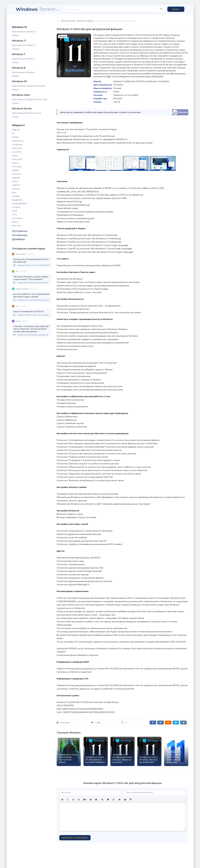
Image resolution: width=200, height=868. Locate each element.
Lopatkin (16, 196)
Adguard (16, 130)
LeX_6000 (17, 152)
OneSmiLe (17, 174)
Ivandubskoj (17, 145)
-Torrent (38, 9)
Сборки (15, 35)
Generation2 (17, 218)
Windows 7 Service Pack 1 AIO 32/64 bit (32, 265)
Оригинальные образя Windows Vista (29, 99)
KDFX (14, 211)
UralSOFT (16, 185)
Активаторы (20, 235)
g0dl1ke (15, 170)
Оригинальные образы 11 (24, 45)
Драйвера (18, 239)
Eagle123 (16, 178)
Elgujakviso (17, 200)
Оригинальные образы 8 (23, 72)
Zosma (15, 163)
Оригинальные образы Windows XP (29, 86)
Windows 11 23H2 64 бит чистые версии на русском (32, 315)
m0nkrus (16, 207)
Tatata (15, 156)
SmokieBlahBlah (19, 204)
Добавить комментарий (75, 838)
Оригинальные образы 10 (24, 32)
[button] (62, 800)
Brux (14, 192)
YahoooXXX (17, 159)
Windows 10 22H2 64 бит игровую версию (32, 335)
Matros (15, 222)
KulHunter (17, 226)
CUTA (14, 215)
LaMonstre (17, 148)
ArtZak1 (15, 137)
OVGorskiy (17, 167)
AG (13, 133)
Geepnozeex (18, 141)
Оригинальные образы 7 (23, 59)
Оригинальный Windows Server (27, 113)
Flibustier (16, 189)
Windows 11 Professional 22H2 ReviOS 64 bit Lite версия (32, 283)
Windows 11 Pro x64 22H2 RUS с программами (32, 300)
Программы (20, 231)
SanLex (15, 181)
